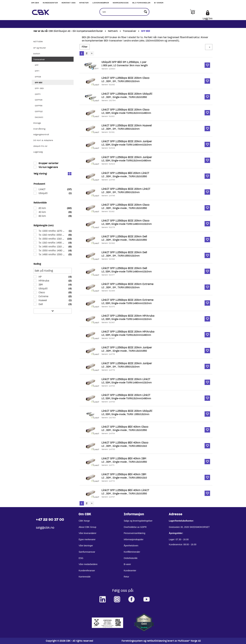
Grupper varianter (48, 163)
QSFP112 (39, 111)
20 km (42, 208)
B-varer (159, 3)
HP (40, 277)
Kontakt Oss (69, 3)
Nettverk (113, 31)
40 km (42, 212)
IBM (40, 285)
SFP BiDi (146, 31)
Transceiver (130, 31)
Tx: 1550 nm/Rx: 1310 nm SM (52, 239)
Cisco (41, 292)
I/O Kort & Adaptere (43, 140)
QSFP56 (39, 106)
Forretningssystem (132, 641)
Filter (85, 47)
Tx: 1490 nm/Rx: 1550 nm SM (52, 254)
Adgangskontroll (41, 134)
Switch (37, 54)
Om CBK (35, 3)
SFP (37, 65)
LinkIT (42, 189)
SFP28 (38, 77)
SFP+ (37, 71)
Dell (40, 304)
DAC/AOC (39, 117)
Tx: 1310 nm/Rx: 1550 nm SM (52, 235)
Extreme (43, 296)
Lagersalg (38, 152)
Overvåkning (39, 129)
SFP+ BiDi (39, 88)
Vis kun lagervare (48, 167)
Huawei (42, 300)
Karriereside (121, 3)
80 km (42, 216)
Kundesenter (50, 3)
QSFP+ (38, 94)
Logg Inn (208, 19)
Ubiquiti (43, 193)
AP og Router (40, 48)
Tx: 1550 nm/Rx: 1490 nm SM (52, 251)
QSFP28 (39, 100)
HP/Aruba (44, 281)
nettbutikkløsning (157, 641)
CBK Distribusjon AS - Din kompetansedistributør (76, 31)
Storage (37, 123)
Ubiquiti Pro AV (40, 146)
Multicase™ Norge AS (189, 641)
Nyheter (84, 3)
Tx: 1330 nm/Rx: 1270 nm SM (52, 231)
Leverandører (101, 3)
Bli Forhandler (141, 3)
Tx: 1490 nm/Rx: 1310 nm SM (52, 247)
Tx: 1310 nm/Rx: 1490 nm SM (52, 243)
